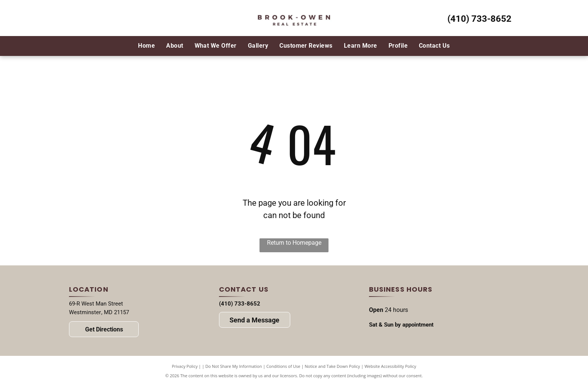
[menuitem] (146, 46)
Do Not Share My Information (234, 366)
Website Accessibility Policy (390, 366)
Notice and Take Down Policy (333, 366)
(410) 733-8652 (479, 19)
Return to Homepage (294, 243)
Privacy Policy (185, 366)
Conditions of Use (283, 366)
